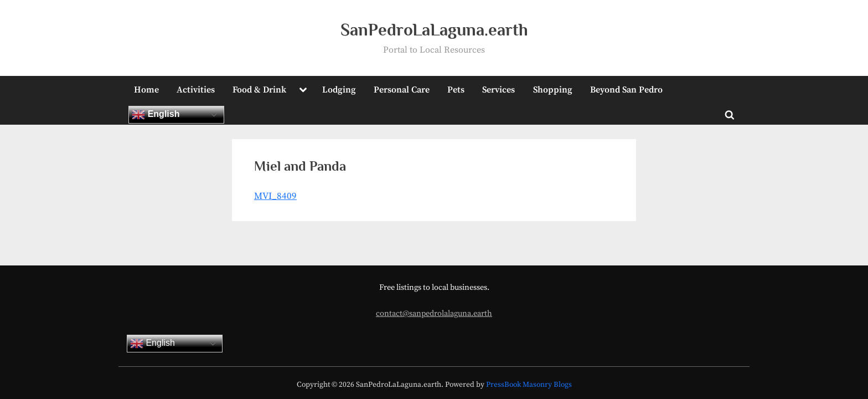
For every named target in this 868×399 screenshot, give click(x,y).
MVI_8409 (275, 196)
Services (498, 90)
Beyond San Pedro (626, 90)
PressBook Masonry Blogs (529, 385)
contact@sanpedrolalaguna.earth (434, 314)
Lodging (339, 90)
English (156, 115)
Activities (196, 90)
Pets (456, 90)
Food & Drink (259, 90)
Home (146, 90)
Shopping (553, 90)
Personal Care (402, 90)
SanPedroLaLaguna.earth (434, 30)
